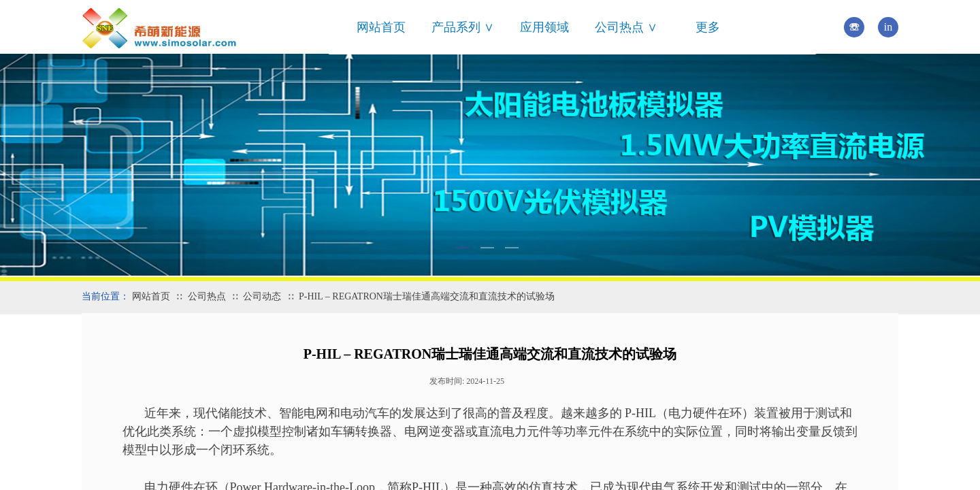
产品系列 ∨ (463, 27)
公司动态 (262, 296)
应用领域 (544, 27)
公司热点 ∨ (626, 27)
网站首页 (381, 27)
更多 (708, 27)
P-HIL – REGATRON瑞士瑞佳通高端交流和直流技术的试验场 (427, 296)
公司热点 (207, 296)
